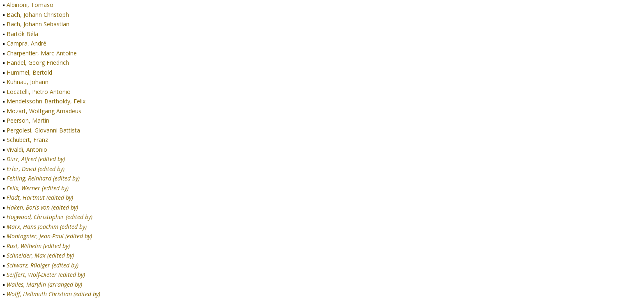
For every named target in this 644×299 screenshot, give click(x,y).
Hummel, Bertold (29, 72)
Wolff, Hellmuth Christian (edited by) (53, 294)
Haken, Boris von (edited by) (42, 207)
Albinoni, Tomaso (30, 5)
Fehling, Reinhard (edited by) (43, 178)
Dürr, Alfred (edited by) (36, 159)
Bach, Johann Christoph (38, 15)
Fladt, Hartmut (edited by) (40, 197)
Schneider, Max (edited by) (40, 255)
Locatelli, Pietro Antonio (39, 92)
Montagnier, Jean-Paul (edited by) (49, 236)
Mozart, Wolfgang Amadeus (44, 111)
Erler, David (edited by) (36, 169)
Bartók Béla (22, 34)
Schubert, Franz (27, 140)
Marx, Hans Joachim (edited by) (47, 227)
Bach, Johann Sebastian (38, 24)
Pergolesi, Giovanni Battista (43, 130)
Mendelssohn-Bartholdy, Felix (46, 101)
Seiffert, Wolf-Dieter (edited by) (46, 275)
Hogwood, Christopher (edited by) (49, 217)
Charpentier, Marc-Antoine (42, 53)
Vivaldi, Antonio (27, 149)
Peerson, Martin (28, 120)
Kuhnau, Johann (28, 82)
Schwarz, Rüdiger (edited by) (43, 265)
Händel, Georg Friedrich (38, 63)
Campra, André (26, 43)
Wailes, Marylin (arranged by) (44, 284)
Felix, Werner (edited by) (38, 188)
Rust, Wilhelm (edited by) (38, 246)
